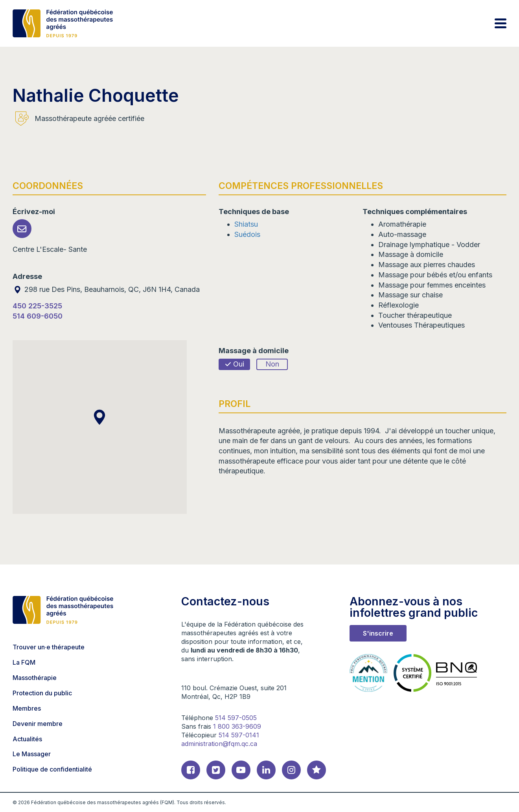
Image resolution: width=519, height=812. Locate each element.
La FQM (24, 662)
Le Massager (32, 754)
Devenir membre (38, 724)
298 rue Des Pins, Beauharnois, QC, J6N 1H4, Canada (106, 289)
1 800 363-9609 (237, 726)
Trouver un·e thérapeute (49, 647)
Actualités (27, 739)
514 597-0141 (239, 735)
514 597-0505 (236, 718)
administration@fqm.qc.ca (219, 744)
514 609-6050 (38, 316)
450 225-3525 (37, 306)
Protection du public (42, 693)
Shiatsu (246, 224)
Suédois (247, 234)
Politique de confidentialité (52, 769)
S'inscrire (378, 633)
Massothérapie (35, 678)
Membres (27, 708)
